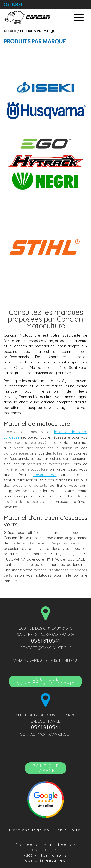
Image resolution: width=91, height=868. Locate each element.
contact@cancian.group (46, 648)
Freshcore (46, 850)
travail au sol (45, 475)
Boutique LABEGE (46, 768)
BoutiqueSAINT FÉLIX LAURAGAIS (45, 681)
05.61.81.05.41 (13, 5)
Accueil (10, 31)
